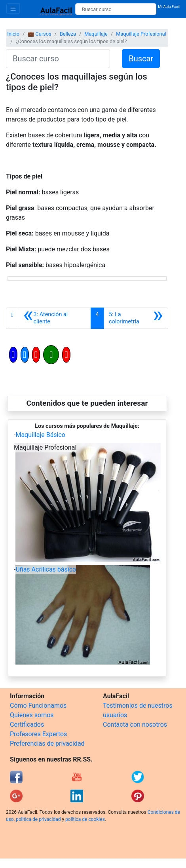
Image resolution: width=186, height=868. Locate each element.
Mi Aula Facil (169, 7)
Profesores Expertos (38, 734)
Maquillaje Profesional (141, 34)
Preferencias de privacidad (47, 744)
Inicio (13, 34)
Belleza (68, 34)
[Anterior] (54, 318)
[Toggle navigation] (13, 9)
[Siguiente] (136, 318)
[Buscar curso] (116, 9)
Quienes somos (32, 715)
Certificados (27, 725)
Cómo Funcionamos (38, 706)
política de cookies (85, 819)
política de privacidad (38, 819)
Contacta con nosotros (135, 725)
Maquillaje (96, 34)
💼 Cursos (39, 34)
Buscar (141, 59)
